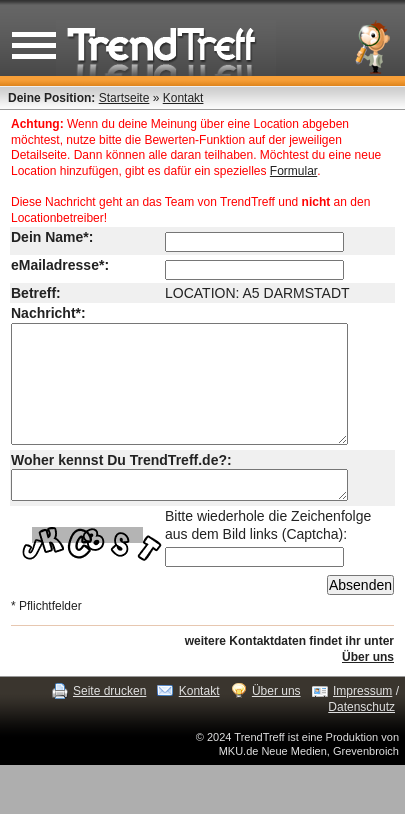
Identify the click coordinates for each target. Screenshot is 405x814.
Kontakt (183, 98)
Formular (293, 171)
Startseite (124, 98)
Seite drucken (109, 721)
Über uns (368, 687)
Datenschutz (361, 737)
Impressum (362, 721)
